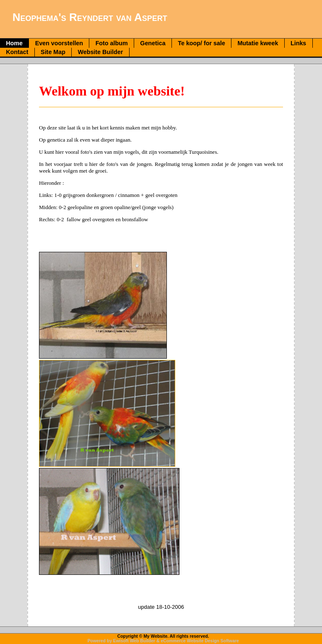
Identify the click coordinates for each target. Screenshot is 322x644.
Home (14, 43)
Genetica (153, 43)
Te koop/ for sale (201, 43)
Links (298, 43)
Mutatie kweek (258, 43)
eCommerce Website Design (190, 641)
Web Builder (143, 641)
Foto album (112, 43)
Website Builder (101, 52)
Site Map (53, 52)
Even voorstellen (59, 43)
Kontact (17, 52)
